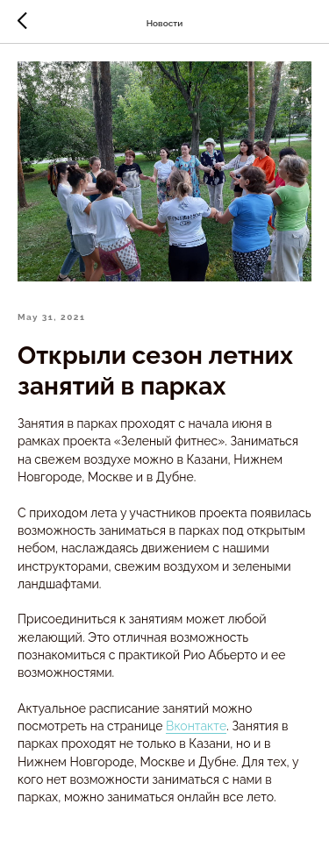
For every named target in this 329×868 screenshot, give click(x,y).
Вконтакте (196, 726)
